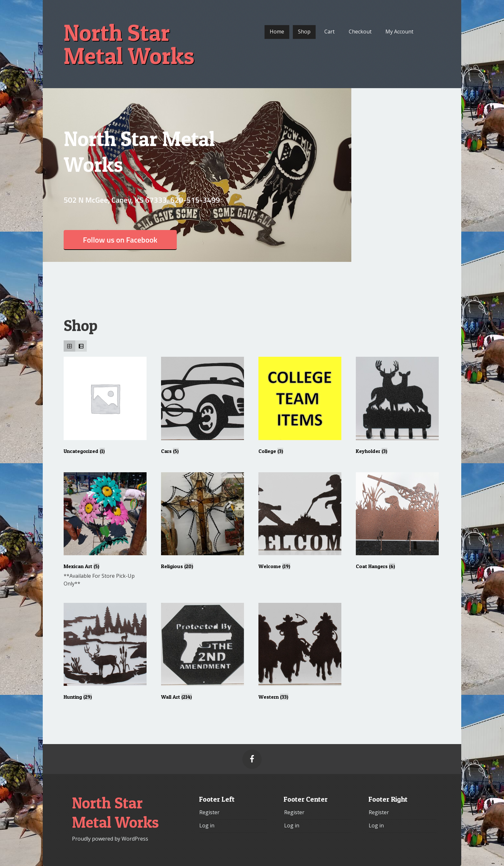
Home (277, 32)
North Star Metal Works (129, 44)
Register (209, 812)
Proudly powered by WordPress (110, 839)
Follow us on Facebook (120, 240)
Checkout (360, 32)
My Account (399, 32)
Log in (207, 825)
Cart (329, 32)
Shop (304, 32)
